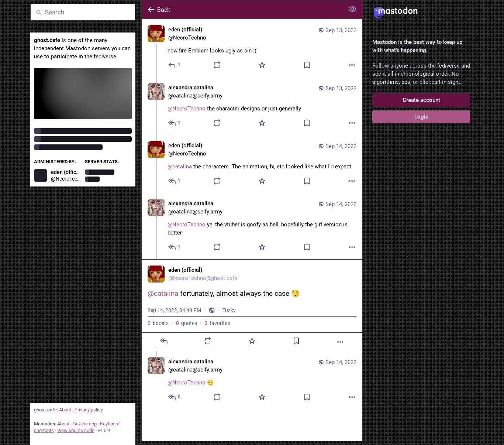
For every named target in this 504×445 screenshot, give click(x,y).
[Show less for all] (352, 9)
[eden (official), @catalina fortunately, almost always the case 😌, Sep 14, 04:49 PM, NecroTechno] (252, 305)
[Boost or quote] (217, 65)
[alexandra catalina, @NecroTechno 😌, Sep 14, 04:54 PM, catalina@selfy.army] (252, 380)
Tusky (229, 310)
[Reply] (175, 65)
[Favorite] (262, 65)
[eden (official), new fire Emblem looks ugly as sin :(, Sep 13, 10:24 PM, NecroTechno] (252, 48)
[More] (352, 65)
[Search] (83, 12)
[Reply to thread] (175, 123)
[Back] (242, 10)
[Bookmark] (307, 65)
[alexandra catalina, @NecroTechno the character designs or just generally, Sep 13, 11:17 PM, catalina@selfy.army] (252, 106)
